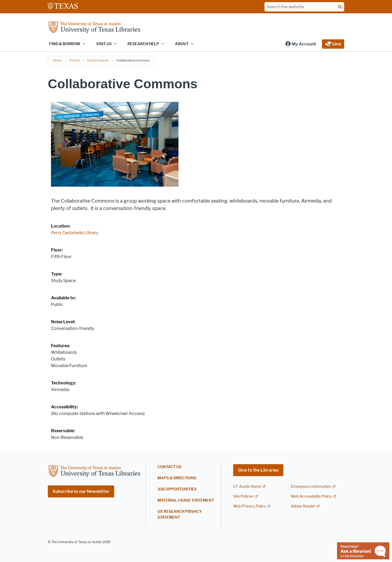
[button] (301, 44)
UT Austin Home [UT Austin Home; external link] (247, 487)
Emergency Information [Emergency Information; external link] (311, 487)
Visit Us (74, 60)
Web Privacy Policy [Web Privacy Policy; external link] (250, 506)
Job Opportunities (177, 489)
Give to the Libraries (258, 470)
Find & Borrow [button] (65, 44)
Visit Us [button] (104, 44)
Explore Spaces (98, 60)
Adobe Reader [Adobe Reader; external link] (303, 506)
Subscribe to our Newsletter (81, 491)
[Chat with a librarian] (363, 550)
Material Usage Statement (186, 500)
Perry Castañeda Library (75, 233)
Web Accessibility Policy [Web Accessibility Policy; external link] (311, 496)
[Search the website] (304, 7)
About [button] (182, 44)
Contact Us (169, 467)
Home (57, 60)
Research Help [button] (143, 44)
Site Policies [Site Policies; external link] (243, 496)
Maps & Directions (177, 478)
